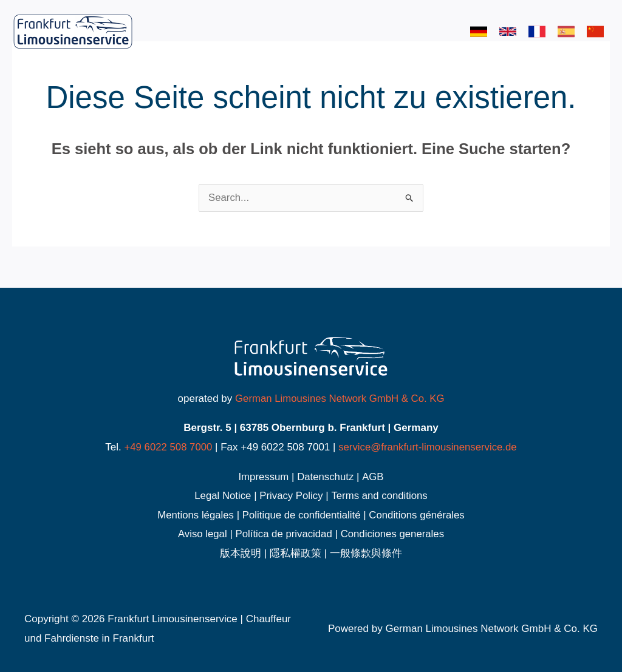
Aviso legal (201, 534)
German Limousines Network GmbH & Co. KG (340, 399)
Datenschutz (326, 477)
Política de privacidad (284, 534)
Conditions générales (419, 515)
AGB (374, 477)
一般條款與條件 (366, 553)
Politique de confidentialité (301, 515)
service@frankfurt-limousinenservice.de (428, 447)
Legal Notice (222, 496)
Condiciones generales (393, 534)
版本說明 (241, 553)
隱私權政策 (296, 553)
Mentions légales (194, 515)
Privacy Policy (291, 496)
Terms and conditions (381, 496)
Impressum (263, 477)
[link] (479, 32)
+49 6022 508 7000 (167, 447)
